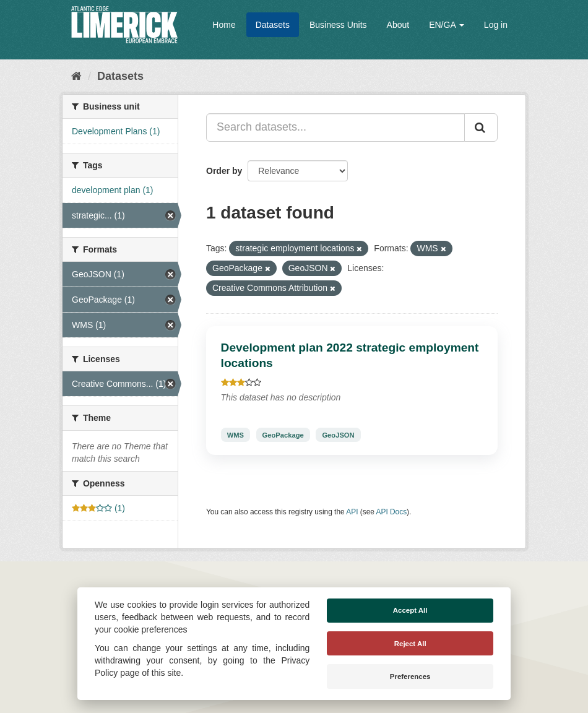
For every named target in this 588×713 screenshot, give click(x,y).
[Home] (76, 76)
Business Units (338, 25)
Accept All (410, 610)
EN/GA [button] (447, 25)
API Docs (392, 512)
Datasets (273, 25)
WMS (236, 434)
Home (224, 25)
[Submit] (481, 127)
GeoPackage (283, 434)
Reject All (410, 644)
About (398, 25)
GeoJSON (338, 434)
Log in (496, 25)
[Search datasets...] (335, 127)
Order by (224, 171)
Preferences (410, 676)
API (352, 512)
